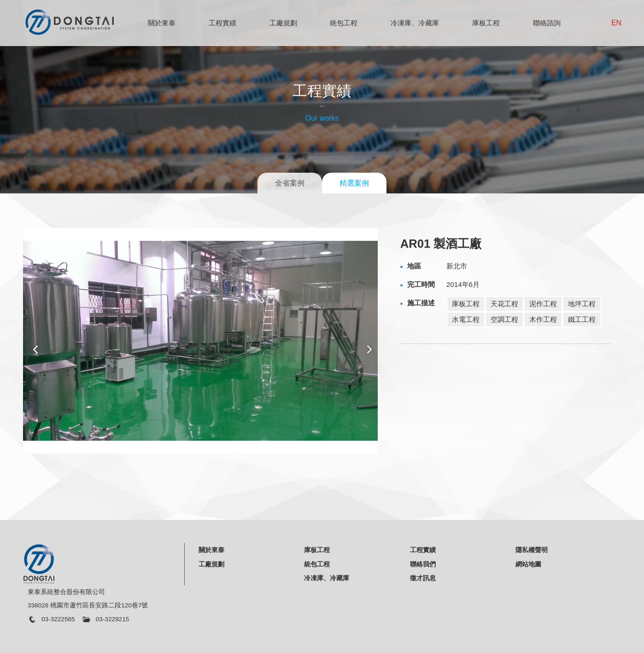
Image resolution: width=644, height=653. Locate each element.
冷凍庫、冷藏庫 (415, 23)
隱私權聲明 (532, 550)
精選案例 (354, 183)
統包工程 (344, 23)
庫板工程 (486, 23)
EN (616, 23)
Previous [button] (35, 350)
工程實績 (222, 23)
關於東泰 (162, 23)
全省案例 (290, 183)
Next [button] (370, 350)
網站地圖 (528, 564)
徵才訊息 (423, 578)
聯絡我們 (423, 564)
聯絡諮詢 (547, 23)
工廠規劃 (283, 23)
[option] (202, 341)
